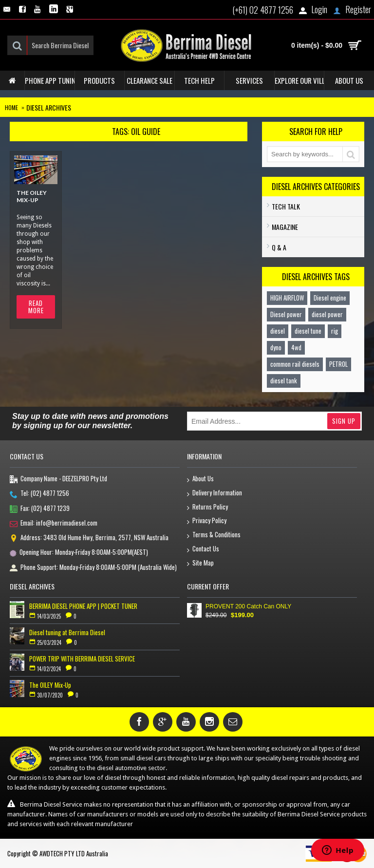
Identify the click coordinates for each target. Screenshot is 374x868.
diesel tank (284, 380)
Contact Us (203, 549)
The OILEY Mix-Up (32, 196)
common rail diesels (295, 364)
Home (11, 107)
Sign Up (344, 421)
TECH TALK (286, 206)
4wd (296, 347)
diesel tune (308, 331)
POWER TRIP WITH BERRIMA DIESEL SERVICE (82, 659)
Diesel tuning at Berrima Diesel (67, 632)
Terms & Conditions (214, 535)
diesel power (327, 314)
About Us (200, 479)
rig (335, 331)
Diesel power (286, 314)
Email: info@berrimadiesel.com (54, 524)
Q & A (279, 247)
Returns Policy (207, 507)
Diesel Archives (49, 107)
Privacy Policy (207, 521)
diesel (278, 331)
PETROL (338, 364)
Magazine (285, 227)
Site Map (200, 563)
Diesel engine (330, 298)
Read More (36, 307)
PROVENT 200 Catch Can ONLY (248, 606)
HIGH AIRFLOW (287, 298)
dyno (276, 347)
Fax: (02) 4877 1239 (40, 509)
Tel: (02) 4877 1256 (39, 494)
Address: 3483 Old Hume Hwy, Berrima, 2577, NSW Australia (89, 538)
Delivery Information (215, 493)
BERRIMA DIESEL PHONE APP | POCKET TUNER (83, 606)
